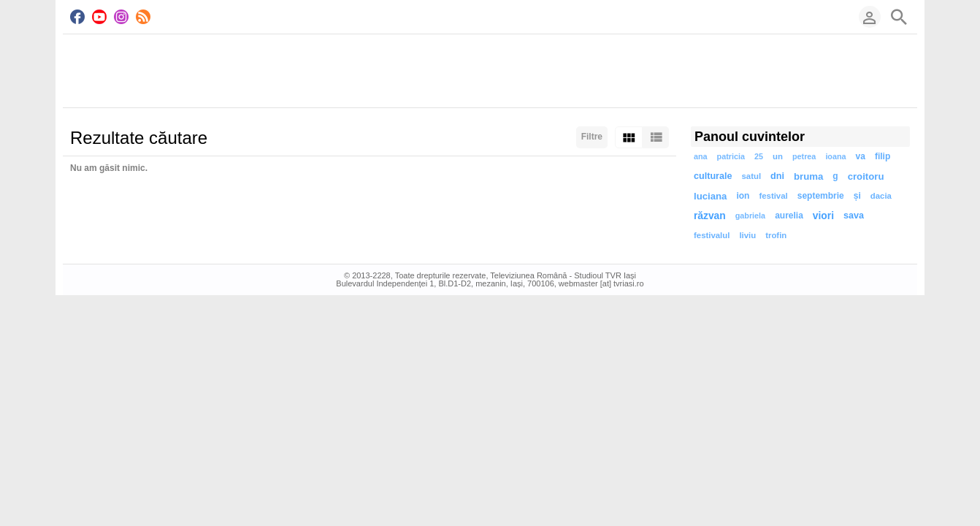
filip (883, 156)
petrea (804, 156)
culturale (713, 176)
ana (701, 156)
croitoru (866, 176)
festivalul (712, 235)
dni (777, 176)
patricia (731, 156)
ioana (835, 156)
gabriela (750, 216)
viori (823, 216)
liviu (747, 235)
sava (854, 216)
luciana (710, 196)
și (857, 196)
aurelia (789, 216)
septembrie (821, 196)
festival (773, 196)
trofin (776, 235)
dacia (881, 196)
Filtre (592, 137)
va (861, 156)
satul (752, 176)
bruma (808, 176)
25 (759, 156)
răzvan (710, 216)
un (778, 156)
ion (743, 196)
